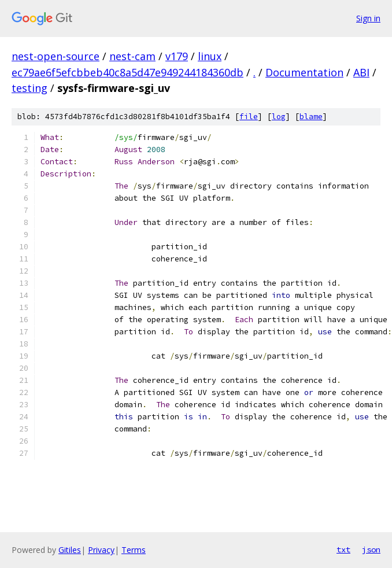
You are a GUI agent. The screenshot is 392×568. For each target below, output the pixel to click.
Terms (134, 550)
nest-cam (132, 56)
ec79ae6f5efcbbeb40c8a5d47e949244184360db (127, 72)
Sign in (368, 18)
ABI (361, 72)
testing (29, 88)
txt (343, 549)
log (279, 117)
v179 (177, 56)
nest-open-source (56, 56)
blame (311, 117)
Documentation (304, 72)
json (371, 549)
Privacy (101, 550)
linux (210, 56)
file (249, 117)
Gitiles (70, 550)
